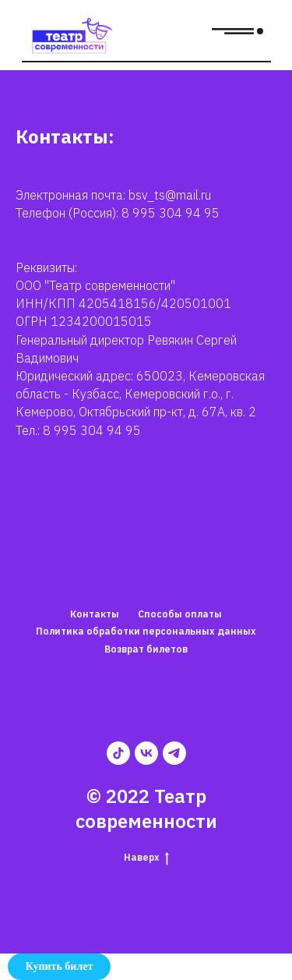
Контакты (95, 614)
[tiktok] (118, 753)
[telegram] (174, 753)
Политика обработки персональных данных (146, 631)
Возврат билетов (146, 649)
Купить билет (60, 966)
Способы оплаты (180, 614)
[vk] (146, 753)
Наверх (146, 858)
